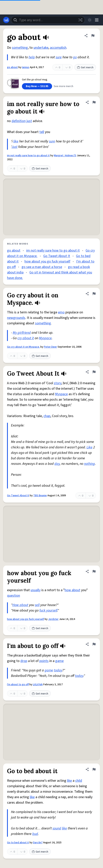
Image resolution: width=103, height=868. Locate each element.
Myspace (45, 338)
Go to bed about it (18, 843)
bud (35, 834)
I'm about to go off (18, 685)
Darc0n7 (38, 843)
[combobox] (48, 20)
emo (61, 312)
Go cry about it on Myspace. (23, 347)
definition (19, 121)
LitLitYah (38, 685)
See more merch (63, 86)
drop (24, 661)
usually (36, 590)
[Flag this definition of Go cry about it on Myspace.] (94, 294)
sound (57, 828)
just (29, 121)
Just (14, 147)
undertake (41, 48)
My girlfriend (22, 333)
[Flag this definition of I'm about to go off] (94, 644)
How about (20, 605)
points (44, 661)
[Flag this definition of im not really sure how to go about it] (94, 102)
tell (42, 132)
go (75, 57)
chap (47, 416)
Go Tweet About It (57, 256)
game (59, 661)
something (20, 48)
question (14, 596)
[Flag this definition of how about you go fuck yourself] (94, 571)
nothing (89, 464)
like (16, 141)
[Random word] (80, 20)
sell (37, 605)
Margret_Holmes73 (65, 156)
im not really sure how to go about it (28, 156)
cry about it (26, 338)
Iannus (26, 67)
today (58, 670)
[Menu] (97, 20)
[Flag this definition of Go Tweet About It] (94, 372)
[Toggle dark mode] (90, 20)
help (32, 57)
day (57, 464)
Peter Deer (50, 347)
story (58, 383)
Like (89, 447)
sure (59, 57)
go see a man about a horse (42, 267)
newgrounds (16, 318)
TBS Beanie (40, 496)
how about (72, 590)
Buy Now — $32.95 (37, 86)
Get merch (85, 67)
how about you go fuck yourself (47, 261)
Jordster (53, 619)
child (79, 781)
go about (12, 67)
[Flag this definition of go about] (93, 36)
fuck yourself (48, 610)
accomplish (58, 48)
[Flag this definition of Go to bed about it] (94, 769)
